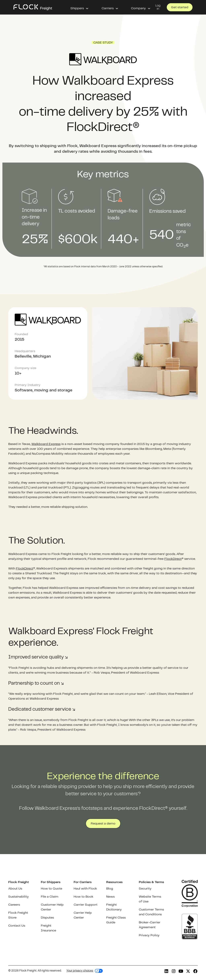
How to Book (83, 897)
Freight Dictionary (114, 907)
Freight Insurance (48, 928)
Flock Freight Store (18, 915)
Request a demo (103, 824)
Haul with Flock (85, 889)
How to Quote (51, 889)
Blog (110, 889)
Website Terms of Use (150, 899)
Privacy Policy (149, 935)
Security (145, 889)
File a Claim (50, 897)
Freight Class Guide (116, 920)
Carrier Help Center (83, 915)
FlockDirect (173, 559)
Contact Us (17, 926)
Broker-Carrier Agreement (150, 925)
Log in (158, 7)
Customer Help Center (52, 907)
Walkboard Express (46, 444)
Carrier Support (85, 905)
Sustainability (19, 897)
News (110, 897)
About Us (15, 889)
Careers (14, 905)
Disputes (47, 918)
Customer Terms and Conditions (151, 912)
